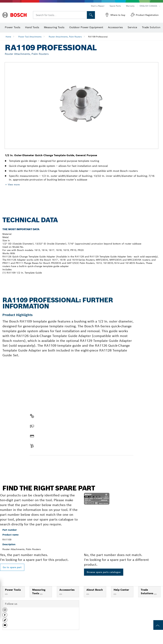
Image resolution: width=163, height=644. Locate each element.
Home (8, 37)
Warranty (130, 6)
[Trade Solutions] (155, 594)
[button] (5, 611)
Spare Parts (115, 6)
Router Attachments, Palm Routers (65, 37)
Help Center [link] (121, 590)
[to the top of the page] (158, 625)
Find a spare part (42, 462)
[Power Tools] (6, 594)
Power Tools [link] (13, 590)
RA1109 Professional (98, 37)
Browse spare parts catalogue (104, 572)
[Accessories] (61, 594)
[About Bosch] (88, 594)
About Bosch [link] (95, 590)
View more (14, 185)
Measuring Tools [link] (39, 592)
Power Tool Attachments (30, 37)
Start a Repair (98, 6)
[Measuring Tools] (41, 594)
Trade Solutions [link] (147, 592)
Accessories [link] (67, 590)
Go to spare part (12, 567)
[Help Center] (115, 594)
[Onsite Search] (91, 15)
